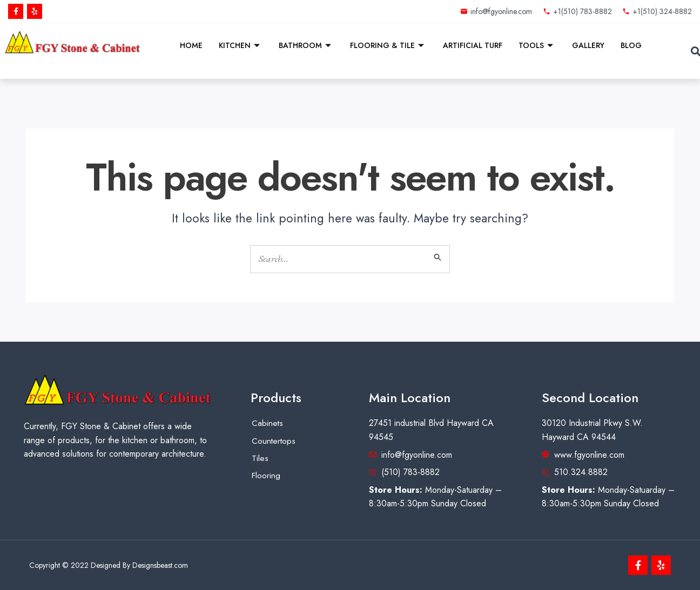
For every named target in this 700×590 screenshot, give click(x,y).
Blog (631, 45)
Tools (537, 45)
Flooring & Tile (388, 45)
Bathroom (306, 45)
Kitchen (241, 45)
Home (191, 45)
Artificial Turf (473, 45)
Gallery (588, 45)
